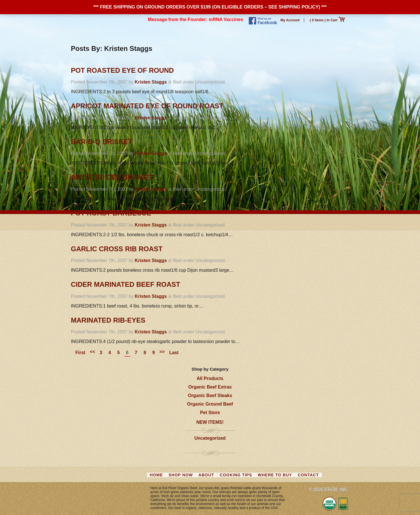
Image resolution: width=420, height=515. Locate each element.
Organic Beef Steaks (210, 395)
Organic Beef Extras (210, 387)
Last (174, 353)
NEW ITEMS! (210, 422)
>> (162, 352)
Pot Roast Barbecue (111, 213)
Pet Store (210, 413)
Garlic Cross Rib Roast (117, 249)
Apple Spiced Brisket (112, 177)
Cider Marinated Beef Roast (126, 284)
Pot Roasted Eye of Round (123, 70)
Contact (308, 475)
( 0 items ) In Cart (327, 20)
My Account (290, 20)
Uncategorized (210, 438)
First (81, 353)
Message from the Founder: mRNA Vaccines (196, 19)
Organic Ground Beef (210, 404)
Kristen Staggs (151, 82)
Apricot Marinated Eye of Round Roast (147, 106)
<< (92, 352)
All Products (210, 378)
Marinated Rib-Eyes (108, 320)
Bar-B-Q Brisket (102, 142)
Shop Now (181, 475)
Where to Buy (275, 475)
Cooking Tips (236, 475)
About (206, 475)
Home (156, 475)
